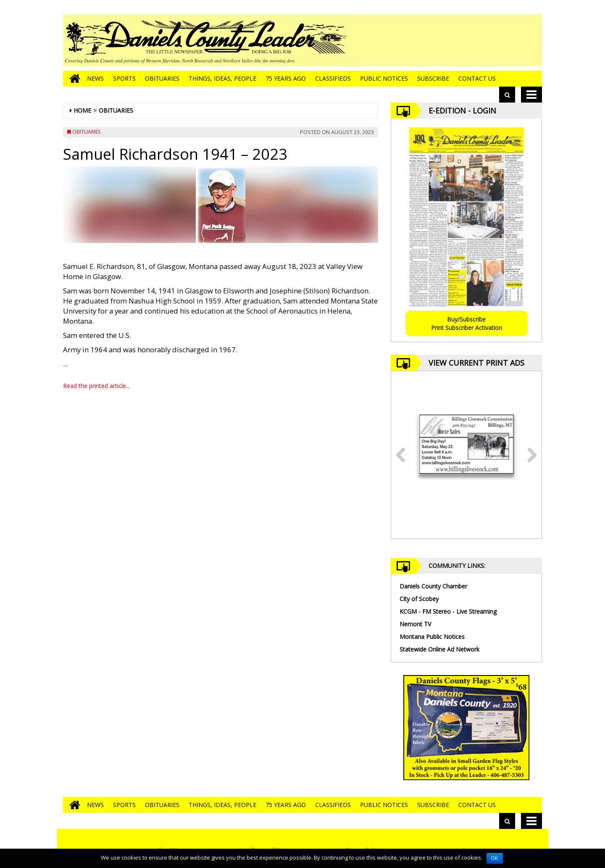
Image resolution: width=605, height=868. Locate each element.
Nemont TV (415, 624)
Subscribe (433, 78)
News (95, 78)
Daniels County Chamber (433, 586)
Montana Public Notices (432, 637)
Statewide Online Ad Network (439, 649)
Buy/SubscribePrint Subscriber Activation (467, 323)
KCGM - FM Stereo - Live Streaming (448, 611)
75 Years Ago (286, 78)
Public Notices (384, 78)
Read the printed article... (96, 386)
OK (495, 858)
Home (82, 110)
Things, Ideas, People (222, 78)
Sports (124, 78)
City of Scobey (419, 599)
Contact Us (477, 78)
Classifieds (333, 78)
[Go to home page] (73, 79)
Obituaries (162, 78)
